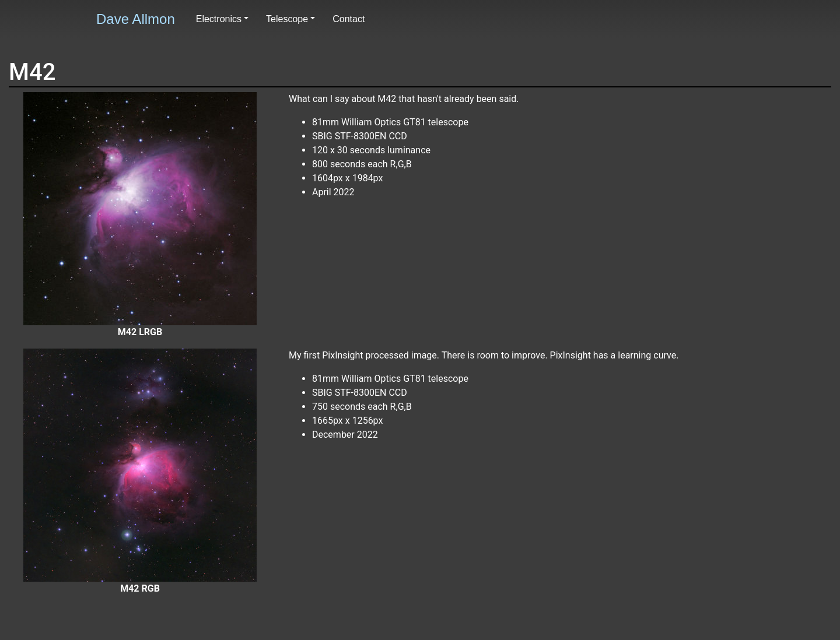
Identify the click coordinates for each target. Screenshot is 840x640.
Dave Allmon (136, 19)
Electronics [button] (219, 19)
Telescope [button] (287, 19)
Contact (349, 19)
